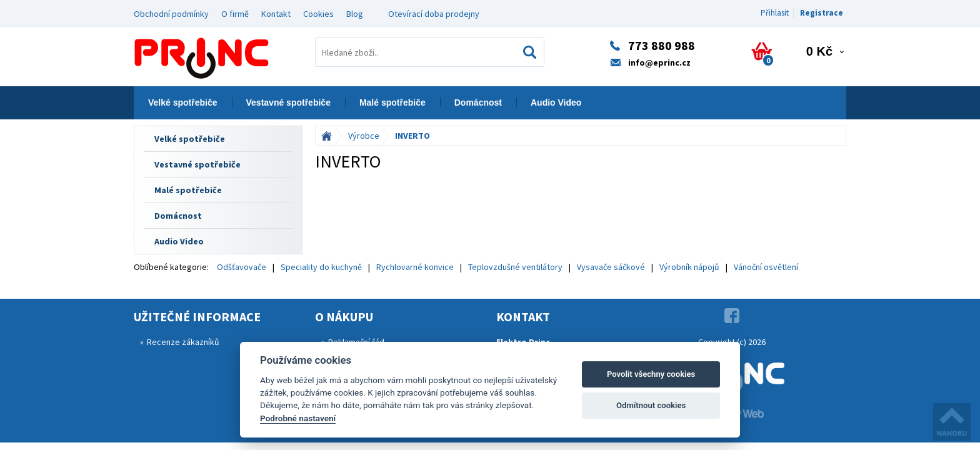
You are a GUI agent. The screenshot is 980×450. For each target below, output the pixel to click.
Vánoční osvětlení (766, 267)
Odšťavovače (242, 267)
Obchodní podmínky (171, 14)
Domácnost (478, 102)
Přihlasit (775, 13)
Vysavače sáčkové (611, 267)
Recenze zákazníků (183, 342)
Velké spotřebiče (183, 102)
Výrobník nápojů (689, 267)
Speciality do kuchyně (321, 267)
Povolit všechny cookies (651, 374)
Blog (355, 14)
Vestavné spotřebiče (288, 102)
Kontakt (276, 14)
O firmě (235, 14)
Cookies (318, 14)
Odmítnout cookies (651, 405)
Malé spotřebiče (392, 102)
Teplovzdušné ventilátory (515, 267)
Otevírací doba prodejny (434, 14)
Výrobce (364, 136)
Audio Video (556, 102)
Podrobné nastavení (298, 418)
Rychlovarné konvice (415, 267)
